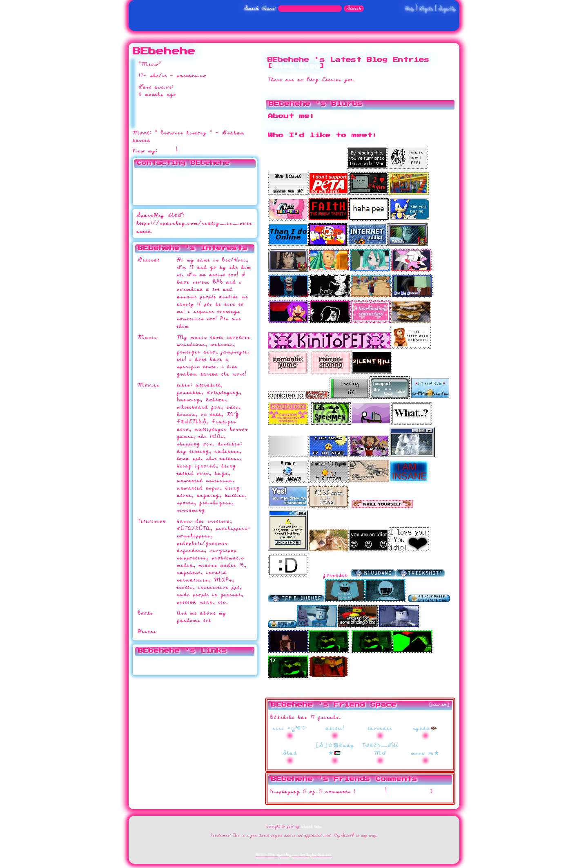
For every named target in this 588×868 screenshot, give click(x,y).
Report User (210, 198)
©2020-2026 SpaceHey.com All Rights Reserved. (294, 855)
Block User (209, 190)
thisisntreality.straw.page (213, 663)
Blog (167, 151)
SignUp (447, 9)
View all (371, 792)
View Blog (296, 66)
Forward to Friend (216, 182)
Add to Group (151, 198)
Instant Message (153, 190)
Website (155, 666)
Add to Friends (151, 174)
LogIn (426, 9)
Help (410, 9)
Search (354, 9)
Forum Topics (200, 151)
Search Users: (260, 8)
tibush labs (312, 826)
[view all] (439, 705)
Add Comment (409, 792)
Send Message (151, 182)
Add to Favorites (214, 174)
